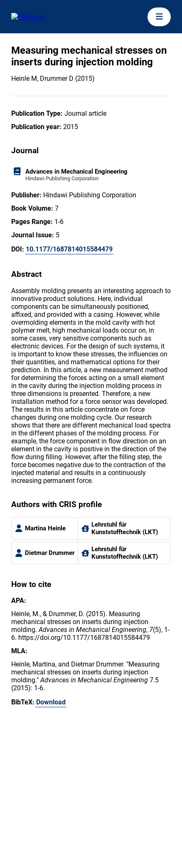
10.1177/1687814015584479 (69, 249)
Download (51, 702)
